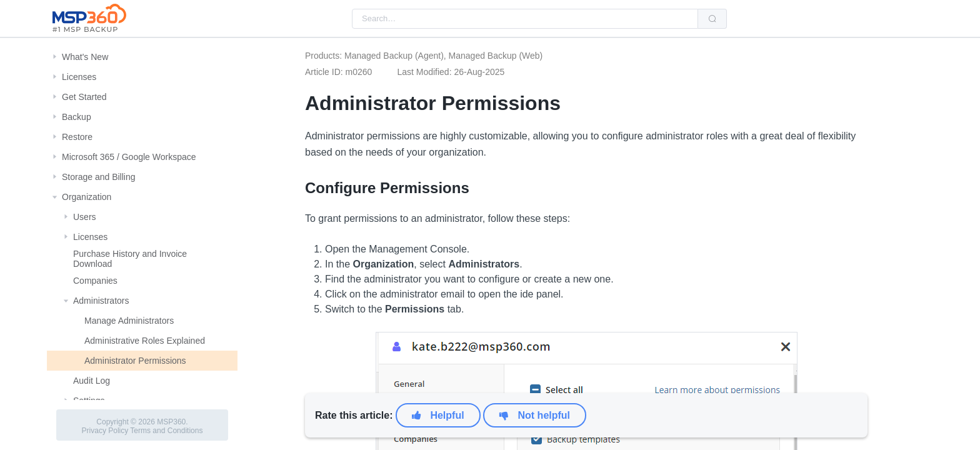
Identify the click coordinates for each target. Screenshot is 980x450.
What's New (85, 57)
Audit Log (92, 381)
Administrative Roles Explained (145, 341)
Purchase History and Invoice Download (130, 259)
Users (85, 217)
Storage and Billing (99, 177)
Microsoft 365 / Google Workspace (129, 157)
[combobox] (525, 19)
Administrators (101, 301)
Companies (95, 281)
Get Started (84, 97)
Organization (87, 197)
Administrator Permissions (135, 361)
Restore (77, 137)
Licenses (79, 77)
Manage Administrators (129, 321)
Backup (77, 117)
